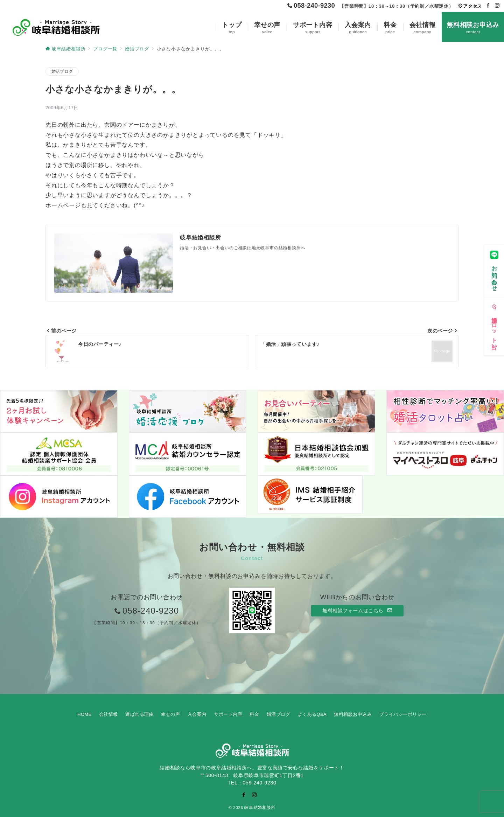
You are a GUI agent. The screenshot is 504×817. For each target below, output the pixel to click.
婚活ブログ (62, 71)
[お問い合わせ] (494, 270)
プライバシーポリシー (403, 714)
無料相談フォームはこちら (357, 610)
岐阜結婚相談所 (260, 807)
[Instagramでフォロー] (497, 6)
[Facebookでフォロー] (488, 6)
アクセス (470, 6)
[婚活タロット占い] (494, 325)
